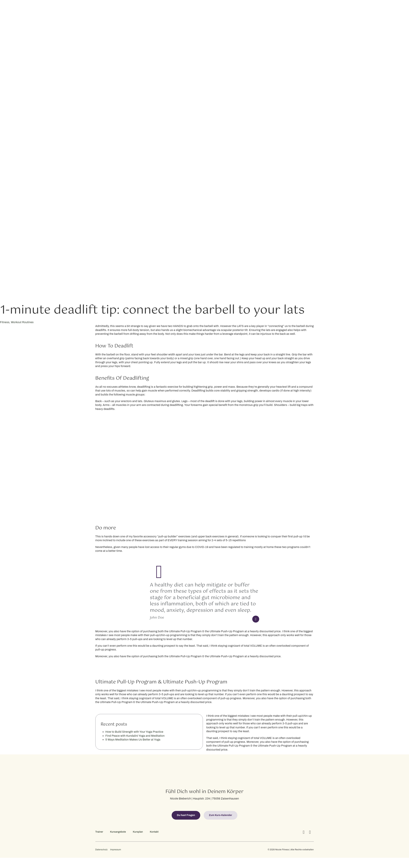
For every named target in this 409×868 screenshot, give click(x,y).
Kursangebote (118, 832)
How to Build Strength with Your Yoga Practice (134, 732)
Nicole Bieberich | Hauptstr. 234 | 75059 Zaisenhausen (205, 799)
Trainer (99, 832)
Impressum (116, 850)
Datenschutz (102, 850)
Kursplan (138, 832)
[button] (186, 815)
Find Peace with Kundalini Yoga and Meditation (135, 736)
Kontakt (154, 832)
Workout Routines (22, 322)
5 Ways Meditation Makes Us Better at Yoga (133, 740)
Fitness (5, 322)
